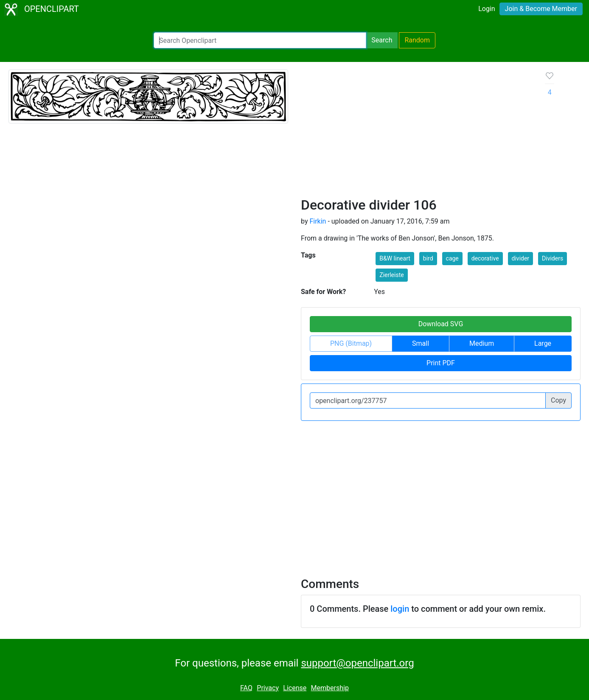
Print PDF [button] (441, 363)
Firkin (318, 221)
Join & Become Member (541, 9)
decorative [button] (485, 258)
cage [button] (452, 258)
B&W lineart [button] (395, 258)
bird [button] (428, 258)
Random (417, 40)
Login (487, 9)
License (295, 688)
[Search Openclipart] (260, 40)
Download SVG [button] (441, 324)
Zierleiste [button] (391, 275)
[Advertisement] (416, 133)
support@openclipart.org (357, 663)
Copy (558, 400)
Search (382, 40)
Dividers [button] (553, 258)
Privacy (268, 688)
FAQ (246, 688)
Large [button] (543, 343)
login (400, 609)
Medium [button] (482, 343)
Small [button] (421, 343)
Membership (330, 688)
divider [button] (521, 258)
